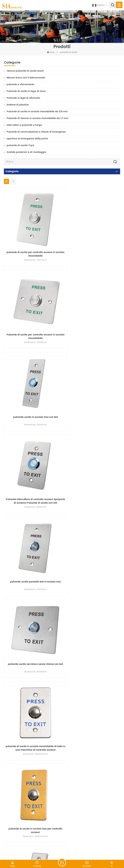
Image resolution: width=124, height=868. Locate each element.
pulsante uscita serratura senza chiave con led (92, 399)
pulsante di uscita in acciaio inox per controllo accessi (92, 474)
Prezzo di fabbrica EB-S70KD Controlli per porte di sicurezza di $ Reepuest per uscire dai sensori (32, 777)
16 (94, 799)
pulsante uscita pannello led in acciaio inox (32, 397)
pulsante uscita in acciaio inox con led (32, 321)
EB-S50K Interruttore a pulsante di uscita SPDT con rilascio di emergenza (92, 550)
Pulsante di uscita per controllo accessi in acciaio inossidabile (92, 248)
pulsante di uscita (69, 52)
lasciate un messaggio (62, 862)
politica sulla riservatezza (100, 851)
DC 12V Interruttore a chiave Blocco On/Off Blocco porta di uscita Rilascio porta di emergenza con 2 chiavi (92, 777)
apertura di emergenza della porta (27, 139)
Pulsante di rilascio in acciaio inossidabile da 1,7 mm (38, 118)
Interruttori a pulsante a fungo (24, 125)
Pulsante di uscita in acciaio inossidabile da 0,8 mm (37, 112)
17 (101, 799)
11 (58, 799)
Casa (51, 52)
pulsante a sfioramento (20, 84)
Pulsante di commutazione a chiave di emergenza (36, 132)
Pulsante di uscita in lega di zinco (26, 91)
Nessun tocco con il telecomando (26, 78)
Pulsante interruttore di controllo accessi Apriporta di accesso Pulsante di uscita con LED (92, 323)
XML (83, 851)
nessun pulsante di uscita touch (25, 71)
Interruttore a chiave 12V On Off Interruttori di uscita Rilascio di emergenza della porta (92, 701)
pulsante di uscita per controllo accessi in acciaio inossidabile (32, 248)
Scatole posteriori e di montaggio (26, 152)
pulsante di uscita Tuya (20, 145)
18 (108, 799)
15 (87, 799)
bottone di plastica (18, 105)
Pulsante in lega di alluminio (23, 98)
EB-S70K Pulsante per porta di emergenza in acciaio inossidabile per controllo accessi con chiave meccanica (32, 626)
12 (65, 799)
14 (79, 799)
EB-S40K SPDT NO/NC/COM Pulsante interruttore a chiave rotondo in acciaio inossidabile (32, 550)
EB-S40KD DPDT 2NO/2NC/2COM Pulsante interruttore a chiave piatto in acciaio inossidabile (32, 701)
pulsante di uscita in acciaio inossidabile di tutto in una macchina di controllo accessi (32, 474)
